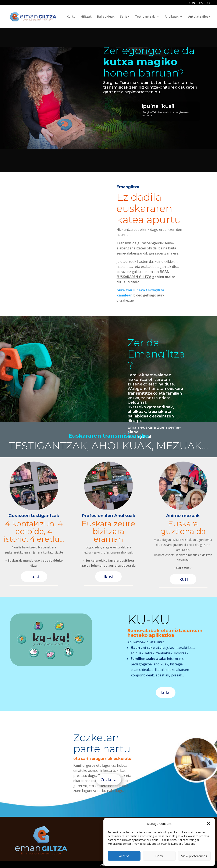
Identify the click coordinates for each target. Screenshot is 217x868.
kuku (166, 692)
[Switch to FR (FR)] (209, 4)
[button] (209, 824)
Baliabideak (106, 17)
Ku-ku (71, 17)
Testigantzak (145, 17)
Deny (159, 856)
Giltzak (86, 17)
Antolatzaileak (199, 17)
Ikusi (34, 577)
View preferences (194, 856)
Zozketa (108, 780)
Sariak (125, 17)
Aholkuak (172, 17)
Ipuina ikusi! (158, 106)
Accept (124, 856)
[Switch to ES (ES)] (201, 4)
